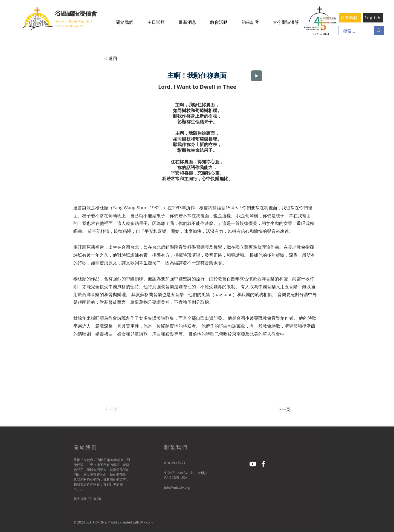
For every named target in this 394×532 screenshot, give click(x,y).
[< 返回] (122, 59)
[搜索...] (353, 31)
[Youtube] (253, 464)
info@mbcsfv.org (177, 487)
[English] (373, 18)
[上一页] (122, 410)
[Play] (257, 76)
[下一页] (277, 410)
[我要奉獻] (350, 18)
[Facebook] (263, 464)
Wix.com (146, 522)
